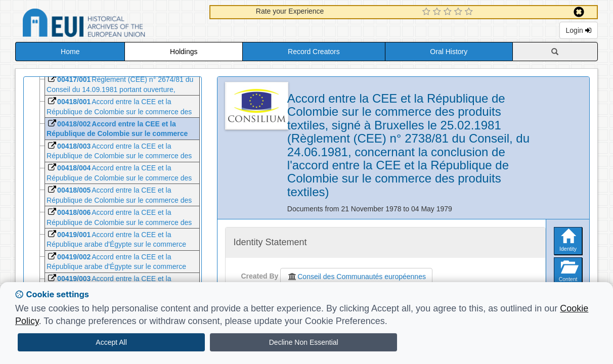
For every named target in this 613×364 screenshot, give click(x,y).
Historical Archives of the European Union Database (112, 25)
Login (579, 30)
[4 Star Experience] (459, 12)
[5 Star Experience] (470, 12)
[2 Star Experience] (438, 12)
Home (70, 52)
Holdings (184, 52)
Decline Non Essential (304, 342)
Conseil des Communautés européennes (356, 277)
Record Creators (314, 52)
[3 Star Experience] (449, 12)
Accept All (111, 342)
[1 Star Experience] (428, 12)
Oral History (449, 52)
